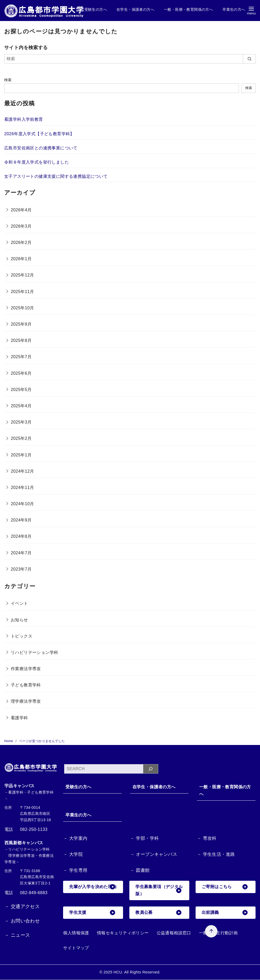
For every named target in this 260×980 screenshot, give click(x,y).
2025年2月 (21, 438)
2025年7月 (21, 357)
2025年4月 (21, 406)
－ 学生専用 (75, 871)
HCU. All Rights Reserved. (137, 972)
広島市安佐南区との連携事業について (41, 148)
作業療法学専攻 (26, 669)
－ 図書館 (140, 871)
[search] (249, 59)
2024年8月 (21, 536)
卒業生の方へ (234, 9)
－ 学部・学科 (145, 839)
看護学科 (19, 718)
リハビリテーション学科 (34, 652)
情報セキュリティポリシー (123, 933)
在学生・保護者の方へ (135, 9)
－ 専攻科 (207, 839)
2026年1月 (21, 259)
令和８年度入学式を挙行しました (37, 162)
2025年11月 (22, 292)
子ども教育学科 (26, 685)
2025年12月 (22, 275)
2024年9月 (21, 520)
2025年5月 (21, 390)
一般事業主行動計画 (218, 933)
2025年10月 (22, 308)
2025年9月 (21, 324)
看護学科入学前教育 (24, 119)
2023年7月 (21, 569)
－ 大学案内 (75, 839)
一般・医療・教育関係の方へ (188, 9)
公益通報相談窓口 (174, 933)
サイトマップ (76, 948)
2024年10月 (22, 504)
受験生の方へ (96, 9)
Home (9, 741)
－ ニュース (17, 935)
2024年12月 (22, 471)
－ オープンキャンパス (154, 855)
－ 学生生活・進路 (216, 855)
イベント (19, 603)
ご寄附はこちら (225, 887)
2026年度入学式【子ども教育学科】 (39, 134)
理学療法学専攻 (26, 701)
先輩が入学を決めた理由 (92, 890)
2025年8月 (21, 340)
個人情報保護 (76, 933)
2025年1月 (21, 455)
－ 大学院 (73, 855)
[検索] (130, 59)
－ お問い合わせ (22, 921)
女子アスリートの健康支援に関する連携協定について (56, 176)
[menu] (251, 11)
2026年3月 (21, 226)
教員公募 (159, 913)
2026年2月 (21, 243)
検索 (8, 80)
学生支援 (92, 913)
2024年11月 (22, 488)
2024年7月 (21, 553)
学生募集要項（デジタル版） (159, 890)
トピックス (22, 636)
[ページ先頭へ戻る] (205, 925)
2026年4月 (21, 210)
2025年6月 (21, 373)
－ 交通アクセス (22, 906)
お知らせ (19, 620)
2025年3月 (21, 422)
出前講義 (225, 913)
